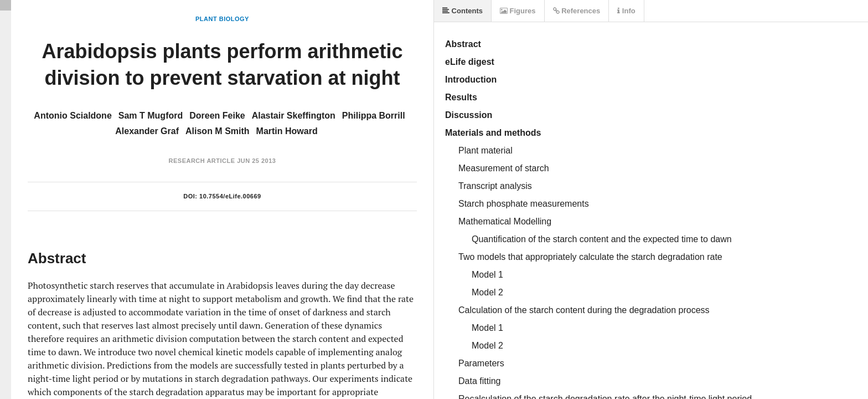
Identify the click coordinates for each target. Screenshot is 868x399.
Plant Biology (222, 19)
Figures (518, 11)
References (577, 11)
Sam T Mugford (151, 116)
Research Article (202, 161)
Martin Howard (287, 131)
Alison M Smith (218, 131)
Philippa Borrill (374, 116)
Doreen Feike (217, 116)
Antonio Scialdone (73, 116)
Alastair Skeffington (294, 116)
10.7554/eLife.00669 (230, 196)
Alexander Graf (147, 131)
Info (626, 11)
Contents (463, 11)
